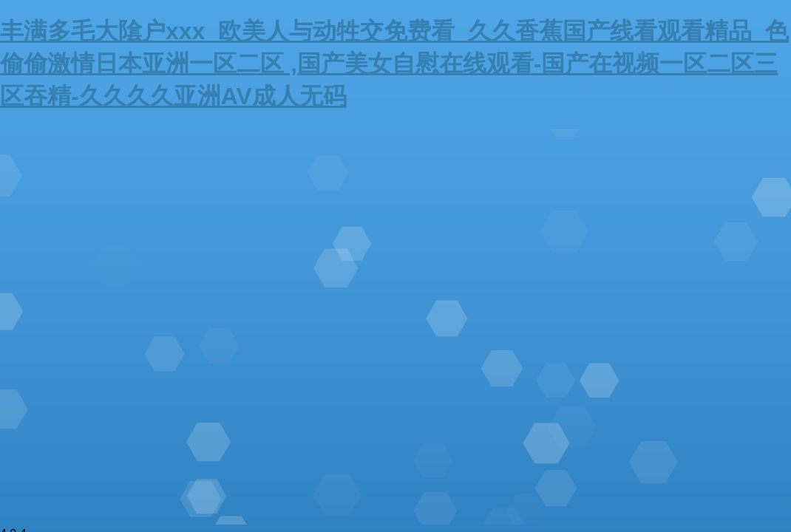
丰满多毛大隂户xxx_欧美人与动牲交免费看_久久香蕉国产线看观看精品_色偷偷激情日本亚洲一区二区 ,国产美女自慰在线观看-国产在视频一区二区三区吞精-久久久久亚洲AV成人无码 (394, 64)
